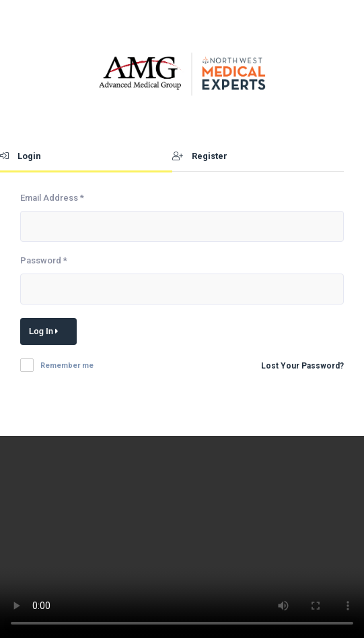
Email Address (52, 198)
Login (21, 156)
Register (200, 156)
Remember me (67, 365)
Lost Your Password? (302, 366)
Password (44, 260)
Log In (46, 331)
